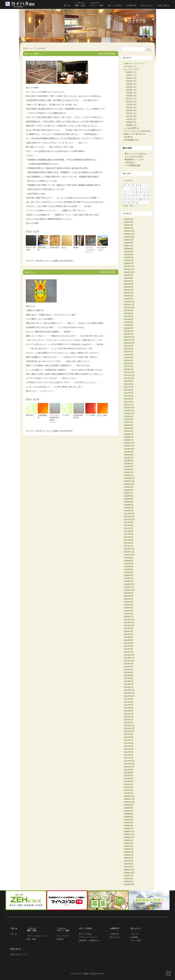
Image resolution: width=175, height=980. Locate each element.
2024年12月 (129, 266)
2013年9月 (129, 664)
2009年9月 (129, 805)
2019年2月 (129, 472)
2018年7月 (129, 493)
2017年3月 (129, 540)
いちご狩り (65, 415)
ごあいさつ (135, 934)
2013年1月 (129, 687)
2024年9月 (129, 275)
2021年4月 (129, 396)
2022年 (129, 84)
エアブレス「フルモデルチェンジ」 (90, 250)
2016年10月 (129, 555)
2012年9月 (129, 699)
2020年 (129, 90)
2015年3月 (129, 611)
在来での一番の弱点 (30, 249)
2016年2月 (129, 578)
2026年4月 (129, 219)
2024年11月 (129, 269)
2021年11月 (129, 375)
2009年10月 (129, 802)
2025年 (129, 75)
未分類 (127, 137)
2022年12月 (129, 337)
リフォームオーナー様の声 (136, 131)
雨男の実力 (30, 415)
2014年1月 (129, 652)
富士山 (64, 248)
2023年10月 (129, 308)
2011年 (39, 261)
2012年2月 (129, 720)
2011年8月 (129, 737)
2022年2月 (129, 366)
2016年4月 (129, 572)
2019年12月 (129, 443)
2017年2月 (129, 543)
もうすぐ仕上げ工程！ (134, 157)
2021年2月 (129, 402)
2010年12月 (129, 761)
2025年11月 (129, 234)
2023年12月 (129, 302)
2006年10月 (129, 873)
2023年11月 (129, 305)
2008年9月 (129, 840)
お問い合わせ (164, 5)
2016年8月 (129, 561)
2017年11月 (129, 516)
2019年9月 (129, 452)
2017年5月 (129, 534)
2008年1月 (129, 858)
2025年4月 (129, 255)
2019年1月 (129, 475)
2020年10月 (129, 413)
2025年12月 (129, 231)
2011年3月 (129, 752)
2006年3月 (129, 879)
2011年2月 (129, 755)
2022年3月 (129, 363)
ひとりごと (47, 261)
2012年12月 (129, 690)
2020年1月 (129, 440)
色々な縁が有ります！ (102, 249)
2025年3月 (129, 257)
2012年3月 (129, 717)
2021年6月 (129, 390)
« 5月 (125, 206)
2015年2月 (129, 614)
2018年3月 (129, 505)
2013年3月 (129, 681)
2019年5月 (129, 464)
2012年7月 (129, 705)
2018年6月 (129, 496)
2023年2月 (129, 331)
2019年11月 (129, 446)
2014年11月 (129, 622)
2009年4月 (129, 820)
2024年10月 (129, 272)
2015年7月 (129, 599)
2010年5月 (129, 781)
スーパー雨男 (90, 415)
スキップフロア (63, 936)
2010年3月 (129, 787)
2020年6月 (129, 425)
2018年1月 (129, 511)
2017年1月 (129, 546)
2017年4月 (129, 537)
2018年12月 (129, 478)
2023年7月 (129, 316)
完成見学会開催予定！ (78, 416)
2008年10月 (129, 837)
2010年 (129, 119)
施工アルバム (115, 937)
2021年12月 (129, 372)
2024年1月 (129, 299)
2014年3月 (129, 646)
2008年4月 (129, 849)
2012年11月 (129, 693)
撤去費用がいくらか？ (134, 160)
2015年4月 (129, 608)
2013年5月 (129, 675)
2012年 (129, 113)
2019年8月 (129, 455)
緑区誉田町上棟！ (42, 249)
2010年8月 (129, 773)
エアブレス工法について (37, 936)
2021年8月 (129, 384)
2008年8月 (129, 843)
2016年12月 (129, 549)
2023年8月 (129, 313)
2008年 (129, 125)
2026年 (129, 72)
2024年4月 (129, 290)
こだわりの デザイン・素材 (96, 4)
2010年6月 (129, 778)
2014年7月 (129, 634)
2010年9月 (129, 770)
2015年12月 (129, 584)
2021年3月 (129, 399)
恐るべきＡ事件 (32, 54)
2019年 (129, 93)
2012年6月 (129, 708)
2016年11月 (129, 552)
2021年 (129, 87)
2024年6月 (129, 284)
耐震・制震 (31, 939)
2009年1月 (129, 828)
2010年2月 (129, 790)
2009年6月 (129, 814)
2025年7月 (129, 246)
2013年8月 (129, 667)
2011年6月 (129, 743)
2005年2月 (129, 881)
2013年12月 (129, 655)
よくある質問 (130, 128)
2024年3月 (129, 293)
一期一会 (66, 5)
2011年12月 (129, 725)
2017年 (129, 99)
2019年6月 (129, 461)
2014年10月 (129, 625)
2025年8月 (129, 243)
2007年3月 (129, 867)
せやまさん (129, 66)
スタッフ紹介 (136, 940)
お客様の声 (131, 5)
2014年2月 (129, 649)
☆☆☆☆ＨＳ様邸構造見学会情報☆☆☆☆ (54, 419)
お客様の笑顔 (54, 248)
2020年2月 (129, 437)
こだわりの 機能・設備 (80, 4)
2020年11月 (129, 411)
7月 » (132, 206)
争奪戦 (76, 248)
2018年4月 (129, 502)
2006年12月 (129, 870)
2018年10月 (129, 484)
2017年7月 (129, 528)
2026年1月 (129, 228)
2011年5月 (129, 746)
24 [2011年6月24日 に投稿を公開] (141, 199)
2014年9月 (129, 628)
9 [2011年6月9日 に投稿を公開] (136, 192)
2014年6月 (129, 637)
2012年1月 (129, 723)
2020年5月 (129, 428)
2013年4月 (129, 678)
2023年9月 (129, 310)
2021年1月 (129, 405)
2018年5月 (129, 499)
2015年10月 (129, 590)
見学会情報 (129, 140)
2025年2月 (129, 260)
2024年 (129, 78)
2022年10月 (129, 343)
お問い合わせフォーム (19, 954)
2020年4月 (129, 431)
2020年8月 (129, 419)
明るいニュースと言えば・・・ (138, 154)
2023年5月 (129, 322)
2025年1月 (129, 263)
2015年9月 (129, 593)
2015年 (129, 105)
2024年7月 (129, 281)
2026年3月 (129, 222)
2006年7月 (129, 876)
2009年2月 (129, 826)
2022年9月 (129, 346)
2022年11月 (129, 340)
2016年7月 (129, 564)
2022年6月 (129, 355)
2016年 (129, 102)
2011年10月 (129, 731)
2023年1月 (129, 334)
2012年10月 (129, 696)
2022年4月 (129, 360)
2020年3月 (129, 434)
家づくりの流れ (115, 5)
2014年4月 (129, 643)
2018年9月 (129, 487)
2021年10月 (129, 378)
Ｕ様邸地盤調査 (42, 416)
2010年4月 (129, 784)
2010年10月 (129, 767)
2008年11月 (129, 834)
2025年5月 (129, 252)
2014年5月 (129, 640)
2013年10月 (129, 661)
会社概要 (134, 937)
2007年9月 (129, 861)
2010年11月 (129, 764)
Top (168, 973)
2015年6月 (129, 602)
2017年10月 (129, 519)
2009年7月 (129, 811)
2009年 (129, 122)
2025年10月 (129, 237)
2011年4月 (129, 749)
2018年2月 (129, 508)
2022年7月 (129, 352)
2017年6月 (129, 531)
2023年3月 (129, 328)
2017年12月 (129, 514)
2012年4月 (129, 714)
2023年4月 (129, 325)
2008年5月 (129, 846)
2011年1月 (129, 758)
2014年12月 (129, 620)
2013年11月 (129, 658)
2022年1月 (129, 369)
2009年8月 (129, 808)
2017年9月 (129, 522)
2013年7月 (129, 670)
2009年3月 (129, 823)
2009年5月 (129, 817)
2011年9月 (129, 734)
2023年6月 (129, 319)
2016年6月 (129, 567)
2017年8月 (129, 525)
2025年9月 (129, 240)
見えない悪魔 (102, 415)
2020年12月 (129, 408)
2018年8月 (129, 490)
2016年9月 (129, 558)
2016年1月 (129, 581)
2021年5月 (129, 393)
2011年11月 (129, 728)
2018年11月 (129, 481)
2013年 (129, 110)
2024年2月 (129, 296)
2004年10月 (129, 884)
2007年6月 (129, 864)
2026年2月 (129, 225)
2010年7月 (129, 776)
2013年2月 (129, 684)
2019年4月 (129, 466)
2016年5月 (129, 569)
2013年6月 (129, 672)
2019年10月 (129, 449)
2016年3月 (129, 575)
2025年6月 (129, 249)
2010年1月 (129, 793)
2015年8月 (129, 596)
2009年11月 (129, 799)
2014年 (129, 108)
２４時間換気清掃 (132, 165)
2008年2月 (129, 855)
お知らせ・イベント (133, 63)
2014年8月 (129, 631)
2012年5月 (129, 711)
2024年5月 (129, 287)
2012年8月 (129, 702)
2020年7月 (129, 422)
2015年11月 (129, 587)
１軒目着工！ (130, 162)
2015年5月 (129, 605)
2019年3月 (129, 469)
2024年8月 (129, 278)
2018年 (129, 96)
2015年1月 (129, 617)
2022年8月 (129, 349)
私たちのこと (147, 5)
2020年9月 (129, 416)
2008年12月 (129, 831)
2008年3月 (129, 852)
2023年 (129, 81)
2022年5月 (129, 358)
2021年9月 (129, 381)
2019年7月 (129, 458)
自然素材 (60, 939)
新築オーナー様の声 (133, 134)
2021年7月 (129, 387)
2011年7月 (129, 740)
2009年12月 (129, 796)
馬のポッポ (30, 272)
